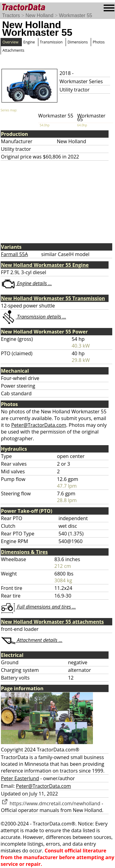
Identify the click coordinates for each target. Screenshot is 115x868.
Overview (10, 42)
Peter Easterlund (20, 778)
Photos (99, 42)
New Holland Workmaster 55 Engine (45, 265)
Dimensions (78, 42)
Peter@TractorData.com (38, 425)
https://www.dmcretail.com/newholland (51, 803)
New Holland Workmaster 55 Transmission (53, 298)
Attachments (13, 50)
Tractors (11, 15)
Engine (29, 42)
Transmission (51, 42)
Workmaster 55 (75, 15)
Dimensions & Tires (24, 552)
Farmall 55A (14, 254)
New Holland (39, 15)
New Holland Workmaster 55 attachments (52, 622)
